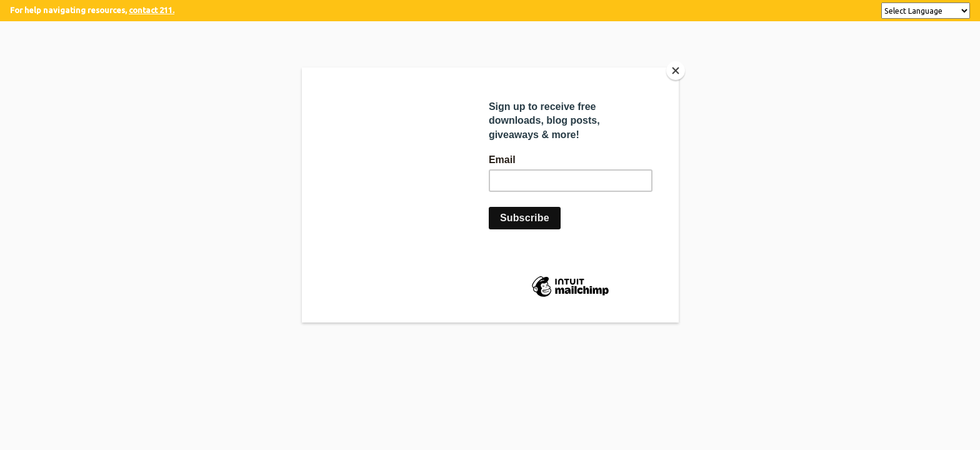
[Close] (676, 71)
